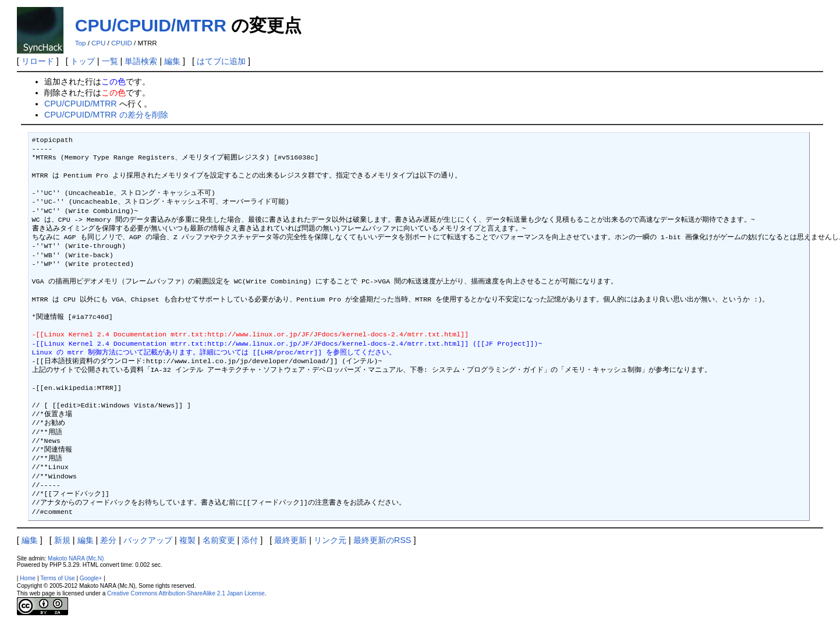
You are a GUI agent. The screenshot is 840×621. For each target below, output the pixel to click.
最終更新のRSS (382, 540)
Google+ (91, 578)
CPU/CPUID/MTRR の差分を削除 (106, 115)
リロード (38, 61)
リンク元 (330, 540)
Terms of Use (57, 578)
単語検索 (141, 61)
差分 (108, 540)
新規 (62, 540)
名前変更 (219, 540)
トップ (83, 61)
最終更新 (290, 540)
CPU (98, 43)
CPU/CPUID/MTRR (151, 25)
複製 (187, 540)
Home (28, 578)
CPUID (122, 43)
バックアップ (148, 540)
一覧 (110, 61)
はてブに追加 (221, 61)
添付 (250, 540)
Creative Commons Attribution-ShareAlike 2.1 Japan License (186, 593)
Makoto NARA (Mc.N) (76, 558)
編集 (172, 61)
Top (81, 43)
